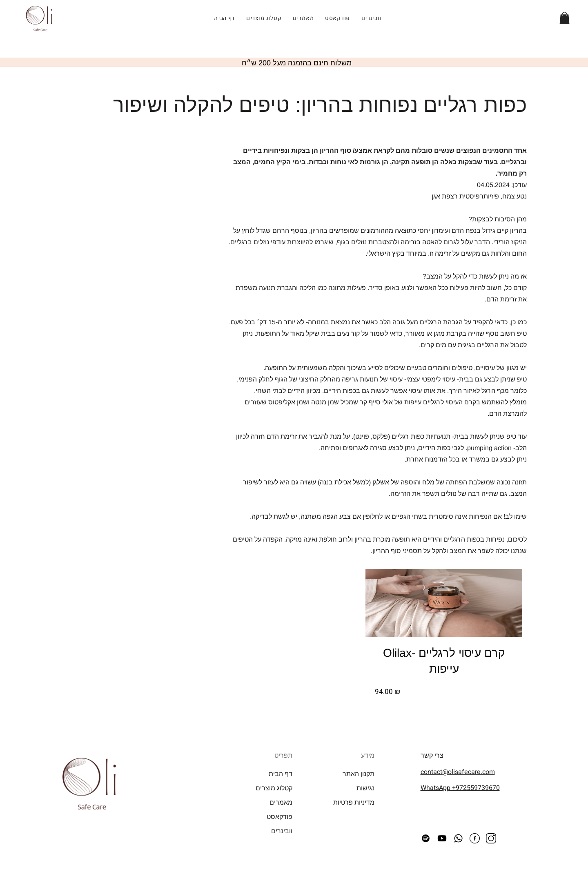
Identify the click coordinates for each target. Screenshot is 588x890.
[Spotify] (426, 838)
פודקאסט (280, 817)
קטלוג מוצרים (274, 788)
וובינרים (282, 831)
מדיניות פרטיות (354, 802)
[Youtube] (442, 838)
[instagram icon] (491, 838)
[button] (565, 18)
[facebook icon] (475, 838)
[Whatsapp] (458, 838)
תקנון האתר (359, 774)
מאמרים (281, 802)
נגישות (365, 788)
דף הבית (281, 774)
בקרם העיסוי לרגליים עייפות (442, 402)
